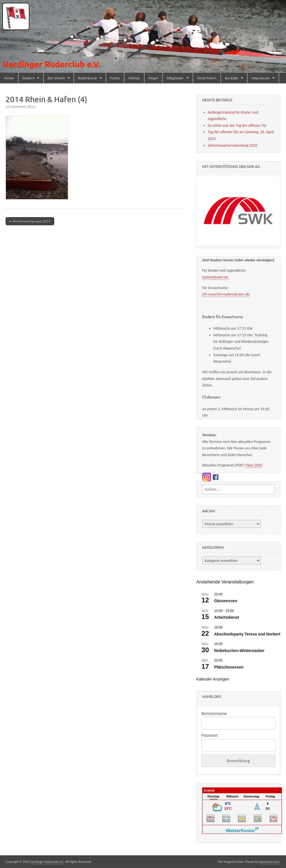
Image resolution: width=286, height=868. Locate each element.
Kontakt (232, 78)
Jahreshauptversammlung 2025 (233, 145)
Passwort (209, 735)
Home (9, 78)
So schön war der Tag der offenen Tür (237, 125)
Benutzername (214, 714)
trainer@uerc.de (215, 277)
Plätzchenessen (229, 667)
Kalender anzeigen (213, 679)
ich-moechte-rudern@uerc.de (226, 294)
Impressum (261, 78)
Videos (134, 78)
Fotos (115, 78)
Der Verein (56, 78)
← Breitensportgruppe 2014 (30, 221)
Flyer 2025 (254, 465)
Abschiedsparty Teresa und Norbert (247, 634)
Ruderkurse (88, 78)
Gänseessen (226, 601)
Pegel (153, 78)
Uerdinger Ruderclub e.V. (47, 862)
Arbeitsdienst (227, 617)
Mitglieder (175, 78)
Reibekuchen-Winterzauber (239, 651)
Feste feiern (207, 78)
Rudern (28, 78)
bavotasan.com (269, 862)
